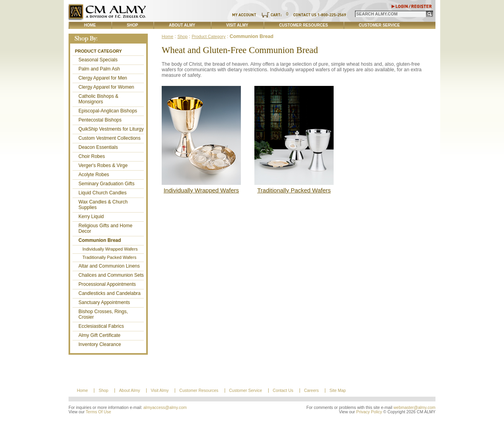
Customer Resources (303, 25)
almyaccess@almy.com (165, 408)
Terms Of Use (98, 412)
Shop (132, 25)
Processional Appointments (107, 284)
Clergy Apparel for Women (106, 87)
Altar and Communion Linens (109, 266)
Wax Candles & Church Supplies (103, 205)
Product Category (98, 51)
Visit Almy (237, 25)
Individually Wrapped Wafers (110, 249)
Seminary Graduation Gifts (106, 184)
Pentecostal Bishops (100, 120)
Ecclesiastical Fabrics (101, 326)
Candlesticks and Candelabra (110, 293)
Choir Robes (92, 156)
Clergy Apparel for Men (103, 78)
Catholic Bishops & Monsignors (98, 99)
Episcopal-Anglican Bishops (108, 111)
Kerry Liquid (91, 217)
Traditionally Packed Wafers (109, 257)
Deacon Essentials (98, 147)
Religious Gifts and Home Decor (105, 228)
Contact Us (283, 391)
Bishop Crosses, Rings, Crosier (103, 314)
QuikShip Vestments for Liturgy (111, 129)
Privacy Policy (369, 412)
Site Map (337, 391)
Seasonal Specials (98, 60)
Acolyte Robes (94, 175)
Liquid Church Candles (102, 193)
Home (90, 25)
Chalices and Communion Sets (111, 275)
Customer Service (380, 25)
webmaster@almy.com (414, 408)
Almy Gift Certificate (99, 335)
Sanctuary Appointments (104, 302)
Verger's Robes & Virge (103, 165)
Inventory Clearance (100, 344)
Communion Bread (100, 240)
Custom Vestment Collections (110, 138)
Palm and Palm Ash (99, 69)
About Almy (182, 25)
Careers (311, 391)
